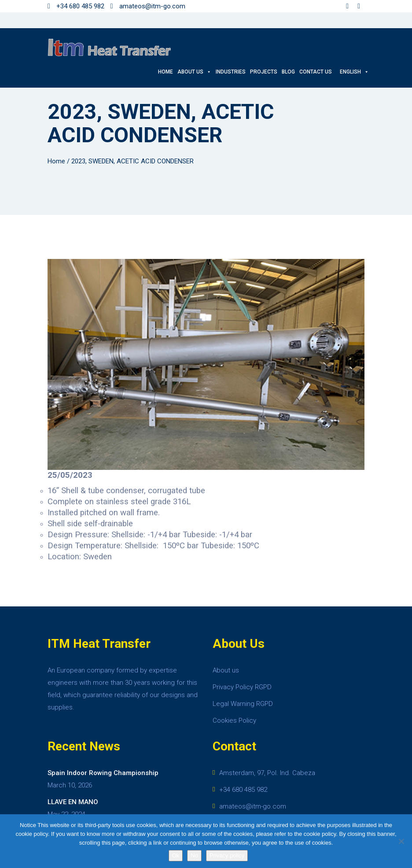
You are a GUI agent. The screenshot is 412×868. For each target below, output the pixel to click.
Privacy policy (227, 855)
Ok (176, 855)
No (194, 855)
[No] (401, 841)
